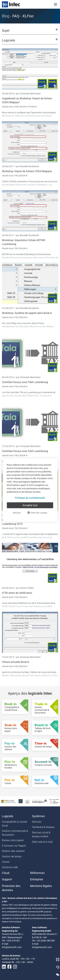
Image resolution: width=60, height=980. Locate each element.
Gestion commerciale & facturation (15, 833)
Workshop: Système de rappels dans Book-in (27, 313)
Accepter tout (30, 505)
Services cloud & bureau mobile (41, 834)
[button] (30, 32)
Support (7, 879)
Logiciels (8, 816)
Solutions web (10, 867)
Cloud (6, 873)
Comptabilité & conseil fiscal (15, 824)
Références (37, 873)
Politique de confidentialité (30, 498)
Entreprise (37, 879)
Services (37, 822)
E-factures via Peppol (14, 846)
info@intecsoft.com (12, 947)
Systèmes (38, 816)
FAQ (17, 107)
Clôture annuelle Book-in (16, 662)
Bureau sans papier (13, 840)
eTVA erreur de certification (17, 593)
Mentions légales (41, 886)
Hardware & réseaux (43, 827)
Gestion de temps (12, 856)
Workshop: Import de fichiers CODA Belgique (27, 171)
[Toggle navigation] (56, 4)
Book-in (24, 107)
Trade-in (33, 107)
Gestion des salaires (13, 851)
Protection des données (11, 888)
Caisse (6, 862)
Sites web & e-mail (42, 842)
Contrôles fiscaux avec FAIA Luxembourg (25, 382)
